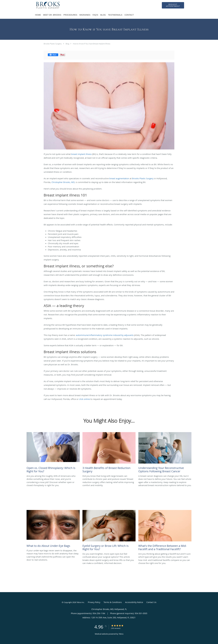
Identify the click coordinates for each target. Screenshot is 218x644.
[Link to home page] (44, 5)
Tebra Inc (80, 602)
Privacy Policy (94, 602)
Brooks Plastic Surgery (53, 44)
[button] (173, 5)
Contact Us (151, 602)
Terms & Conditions (113, 602)
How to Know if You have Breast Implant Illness (92, 44)
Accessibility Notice (134, 602)
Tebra (121, 634)
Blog (67, 44)
